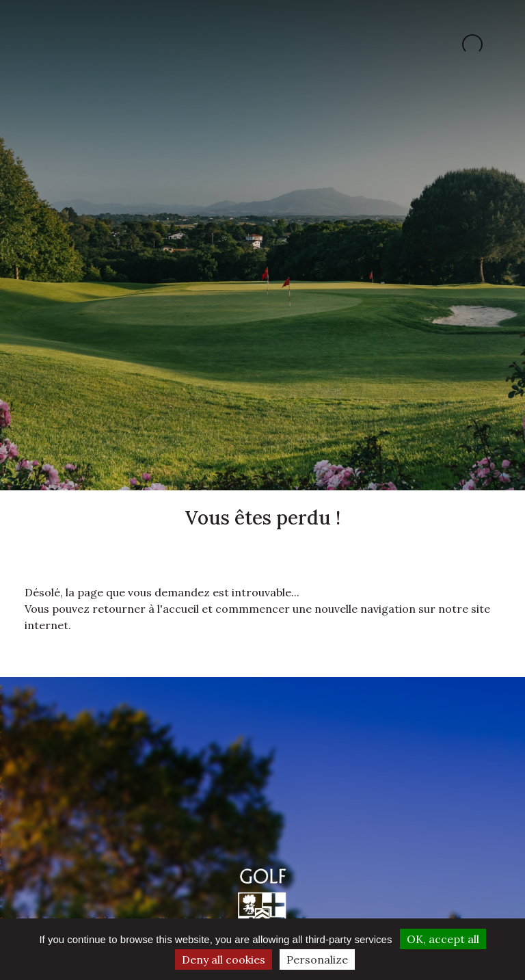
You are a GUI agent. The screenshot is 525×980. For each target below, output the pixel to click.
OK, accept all (443, 939)
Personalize (317, 959)
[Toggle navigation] (37, 44)
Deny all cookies (224, 959)
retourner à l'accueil (146, 609)
